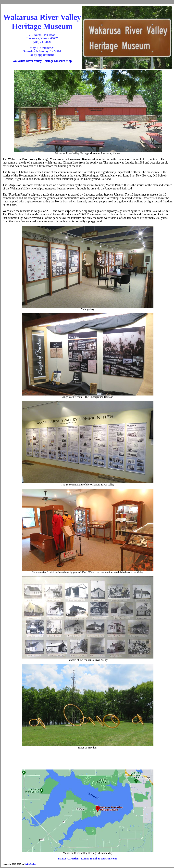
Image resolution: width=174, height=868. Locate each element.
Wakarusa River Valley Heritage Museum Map (42, 61)
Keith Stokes (30, 864)
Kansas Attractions (69, 859)
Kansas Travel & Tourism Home (99, 859)
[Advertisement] (88, 759)
